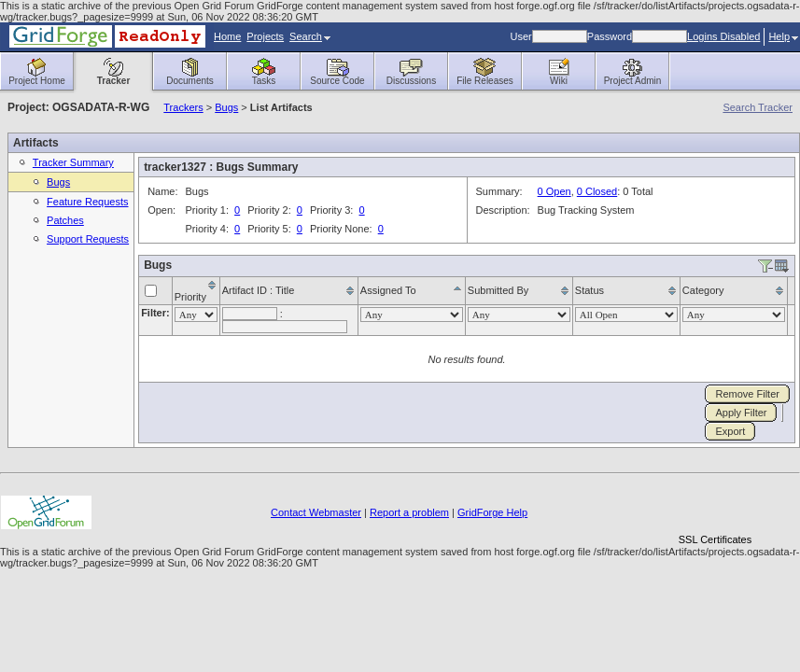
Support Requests (88, 239)
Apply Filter (741, 413)
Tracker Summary (73, 162)
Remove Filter (747, 394)
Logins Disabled (723, 36)
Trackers (183, 107)
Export (730, 431)
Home (227, 36)
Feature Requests (87, 202)
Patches (65, 220)
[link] (715, 507)
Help (783, 36)
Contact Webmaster (316, 512)
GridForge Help (492, 512)
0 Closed (597, 191)
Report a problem (409, 512)
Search (310, 36)
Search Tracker (758, 107)
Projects (265, 36)
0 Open (554, 191)
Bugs (226, 107)
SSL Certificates (715, 539)
